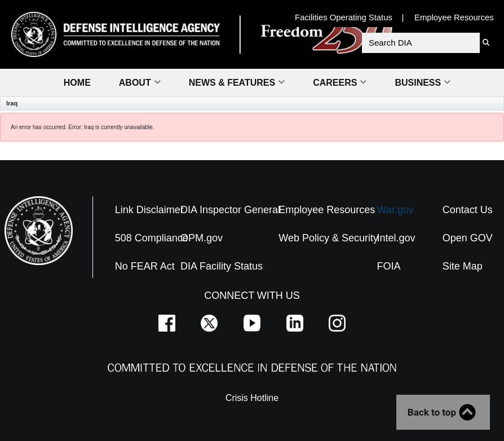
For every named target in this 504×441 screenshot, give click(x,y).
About (140, 83)
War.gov (395, 210)
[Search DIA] (421, 43)
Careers (340, 83)
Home (77, 83)
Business (423, 83)
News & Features (237, 83)
